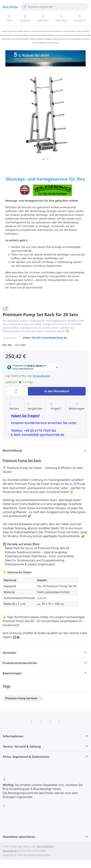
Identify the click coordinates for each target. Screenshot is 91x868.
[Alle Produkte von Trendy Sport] (6, 308)
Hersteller (10, 653)
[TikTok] (50, 722)
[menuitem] (23, 698)
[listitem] (45, 113)
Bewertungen (12, 673)
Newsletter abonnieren (19, 837)
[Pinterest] (59, 722)
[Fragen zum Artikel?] (56, 406)
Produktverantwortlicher (20, 663)
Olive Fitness (10, 7)
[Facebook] (32, 722)
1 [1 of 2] (44, 159)
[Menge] (16, 391)
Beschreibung (12, 450)
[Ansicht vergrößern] (45, 113)
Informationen (13, 736)
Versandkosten (41, 376)
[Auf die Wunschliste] (14, 406)
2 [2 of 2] (48, 159)
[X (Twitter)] (41, 722)
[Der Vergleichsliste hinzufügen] (35, 406)
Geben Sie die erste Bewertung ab (45, 338)
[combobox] (55, 7)
